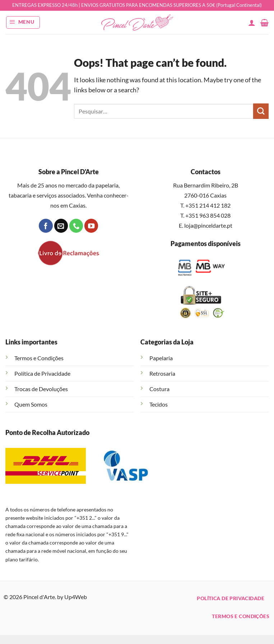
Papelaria (161, 358)
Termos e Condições (39, 358)
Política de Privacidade (42, 373)
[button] (23, 22)
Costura (159, 389)
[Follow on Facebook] (46, 226)
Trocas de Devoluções (41, 389)
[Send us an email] (61, 226)
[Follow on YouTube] (91, 226)
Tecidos (159, 404)
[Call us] (76, 226)
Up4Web (76, 597)
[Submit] (261, 111)
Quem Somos (31, 404)
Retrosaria (162, 373)
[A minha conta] (252, 23)
